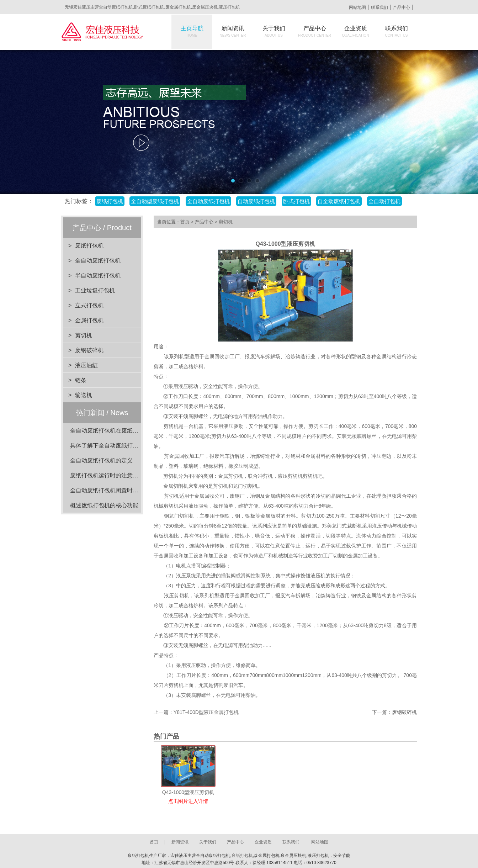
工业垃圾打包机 (95, 290)
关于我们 (274, 31)
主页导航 (192, 31)
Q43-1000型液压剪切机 (188, 792)
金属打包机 (89, 320)
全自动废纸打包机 (208, 201)
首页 (185, 222)
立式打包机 (89, 305)
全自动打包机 (384, 201)
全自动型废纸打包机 (155, 201)
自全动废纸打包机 (339, 201)
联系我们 (379, 7)
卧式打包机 (296, 201)
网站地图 (357, 7)
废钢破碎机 (89, 350)
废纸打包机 (110, 201)
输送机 (84, 395)
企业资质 (356, 31)
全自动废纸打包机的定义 (101, 461)
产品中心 (402, 7)
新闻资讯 (233, 31)
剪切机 (84, 335)
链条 (81, 380)
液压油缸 (86, 365)
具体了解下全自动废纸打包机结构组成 (118, 446)
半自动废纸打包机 (98, 276)
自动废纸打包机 (256, 201)
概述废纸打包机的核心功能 (104, 505)
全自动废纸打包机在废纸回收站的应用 (118, 431)
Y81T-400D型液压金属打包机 (206, 712)
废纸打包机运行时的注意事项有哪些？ (118, 475)
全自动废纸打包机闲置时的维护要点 (116, 490)
